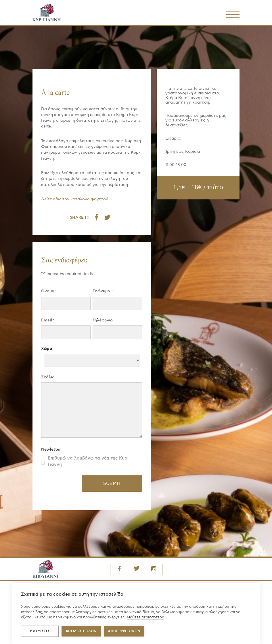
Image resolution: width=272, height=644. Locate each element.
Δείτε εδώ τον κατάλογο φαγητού (75, 199)
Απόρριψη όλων (124, 631)
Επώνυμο (103, 291)
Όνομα (49, 291)
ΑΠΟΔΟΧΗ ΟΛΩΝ (81, 631)
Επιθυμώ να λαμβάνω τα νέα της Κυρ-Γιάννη (88, 461)
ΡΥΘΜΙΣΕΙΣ (40, 631)
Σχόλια (48, 377)
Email (48, 320)
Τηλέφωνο (103, 320)
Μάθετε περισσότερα (145, 617)
